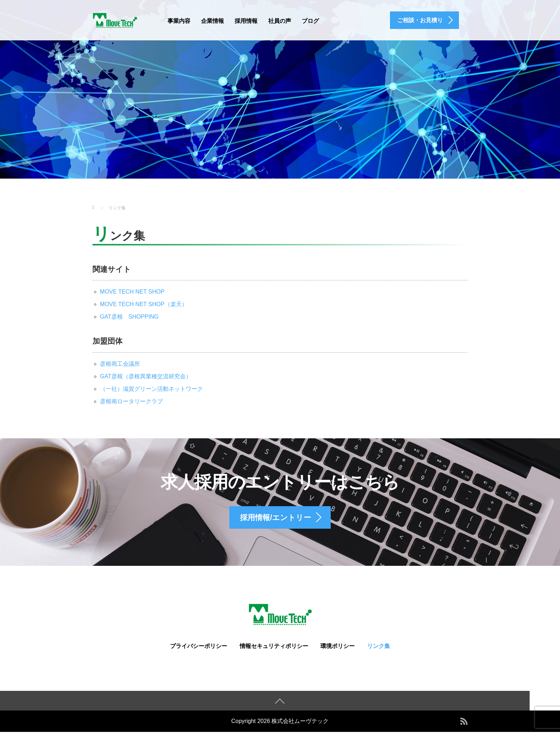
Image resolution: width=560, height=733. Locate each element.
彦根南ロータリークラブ (131, 401)
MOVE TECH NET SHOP (132, 292)
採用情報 (246, 21)
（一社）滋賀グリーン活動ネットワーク (151, 389)
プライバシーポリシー (199, 647)
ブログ (310, 21)
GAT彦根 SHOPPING (129, 317)
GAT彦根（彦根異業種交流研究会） (146, 376)
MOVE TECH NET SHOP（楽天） (144, 304)
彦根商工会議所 (120, 364)
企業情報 (212, 21)
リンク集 (379, 647)
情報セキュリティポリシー (274, 647)
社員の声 (280, 21)
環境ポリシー (337, 647)
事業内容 (179, 21)
